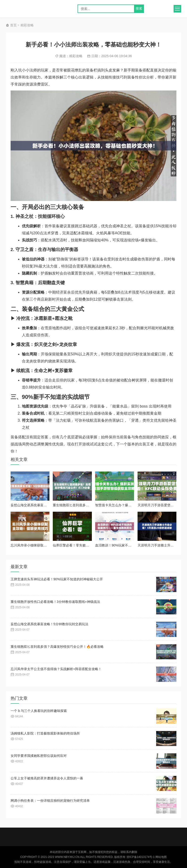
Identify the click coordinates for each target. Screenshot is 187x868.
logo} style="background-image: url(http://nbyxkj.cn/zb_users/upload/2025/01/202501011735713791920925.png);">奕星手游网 (27, 9)
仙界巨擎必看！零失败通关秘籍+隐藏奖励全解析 (88, 545)
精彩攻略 (27, 25)
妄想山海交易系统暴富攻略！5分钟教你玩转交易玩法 (49, 505)
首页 (11, 25)
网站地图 (161, 857)
